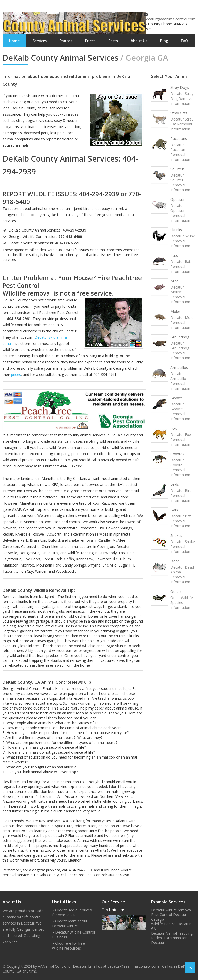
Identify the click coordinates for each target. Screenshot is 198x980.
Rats (174, 255)
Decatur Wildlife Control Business (73, 935)
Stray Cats (179, 113)
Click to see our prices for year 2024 (72, 912)
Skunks (176, 230)
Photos (66, 41)
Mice (174, 281)
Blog (164, 41)
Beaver (176, 398)
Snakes (176, 535)
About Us (139, 41)
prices (16, 374)
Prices (90, 41)
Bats (174, 510)
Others (176, 591)
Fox (174, 428)
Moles (176, 311)
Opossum (179, 199)
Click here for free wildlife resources (68, 946)
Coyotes (177, 454)
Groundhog (180, 337)
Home (14, 41)
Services (40, 41)
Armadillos (179, 367)
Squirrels (178, 169)
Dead (175, 561)
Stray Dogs (180, 87)
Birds (175, 484)
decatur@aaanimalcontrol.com (170, 19)
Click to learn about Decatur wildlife (70, 923)
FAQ (184, 41)
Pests (113, 41)
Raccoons (179, 138)
